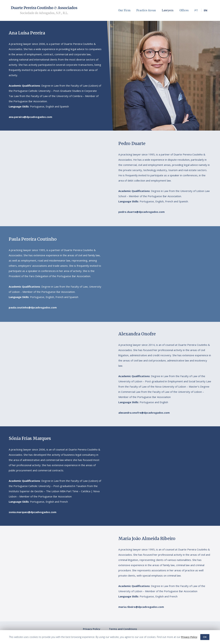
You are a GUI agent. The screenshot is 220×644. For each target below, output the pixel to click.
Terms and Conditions (123, 629)
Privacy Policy (92, 629)
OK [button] (205, 637)
